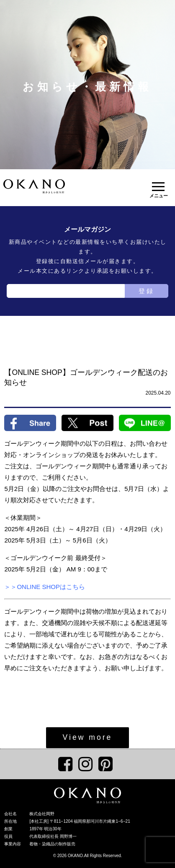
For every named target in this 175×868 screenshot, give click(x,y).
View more (88, 737)
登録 (147, 291)
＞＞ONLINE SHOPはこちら (45, 587)
